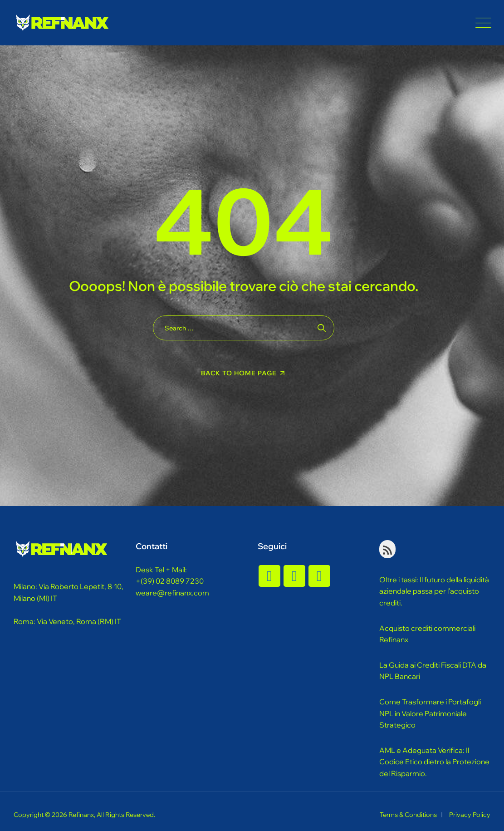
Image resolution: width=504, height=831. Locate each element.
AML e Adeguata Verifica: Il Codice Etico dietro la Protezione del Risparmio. (434, 762)
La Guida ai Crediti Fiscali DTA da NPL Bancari (433, 671)
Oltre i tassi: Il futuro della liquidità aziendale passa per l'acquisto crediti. (434, 591)
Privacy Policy (470, 815)
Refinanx (81, 815)
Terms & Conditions (408, 815)
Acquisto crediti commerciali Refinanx (427, 634)
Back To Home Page (239, 373)
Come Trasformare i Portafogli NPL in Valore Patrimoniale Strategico (430, 713)
